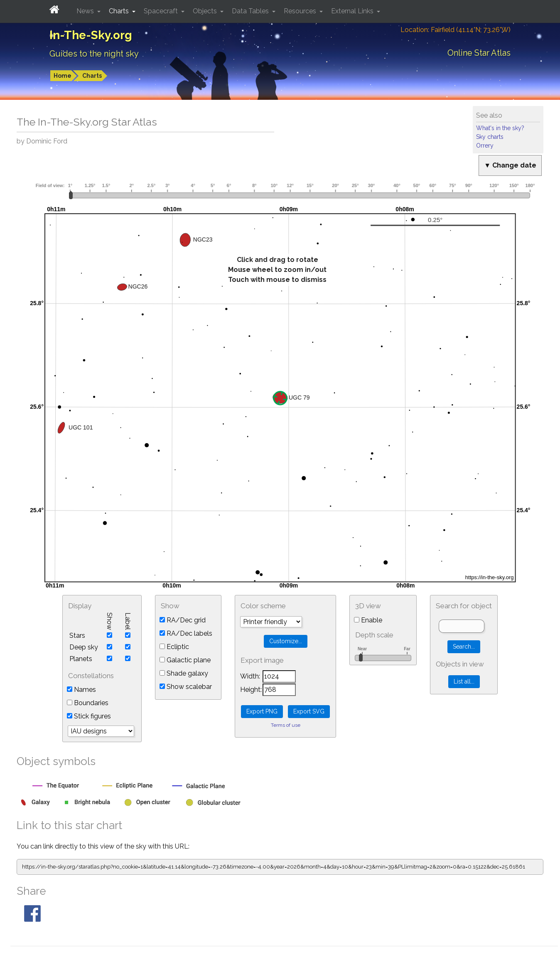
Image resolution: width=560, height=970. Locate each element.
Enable (368, 620)
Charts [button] (120, 11)
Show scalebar (186, 687)
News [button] (86, 11)
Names (81, 690)
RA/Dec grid (183, 620)
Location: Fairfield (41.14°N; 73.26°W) (456, 30)
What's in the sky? (500, 128)
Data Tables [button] (251, 11)
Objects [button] (206, 11)
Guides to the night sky (94, 54)
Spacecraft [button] (162, 11)
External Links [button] (353, 11)
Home (63, 76)
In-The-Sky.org (91, 35)
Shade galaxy (184, 673)
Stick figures (89, 716)
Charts (92, 76)
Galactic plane (185, 660)
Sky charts (490, 137)
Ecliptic (174, 647)
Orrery (485, 146)
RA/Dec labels (186, 633)
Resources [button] (301, 11)
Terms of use (286, 725)
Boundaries (88, 703)
